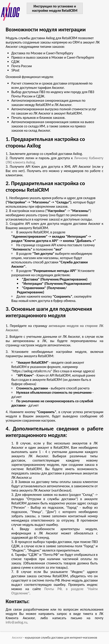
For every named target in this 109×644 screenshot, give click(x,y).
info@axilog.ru (16, 622)
